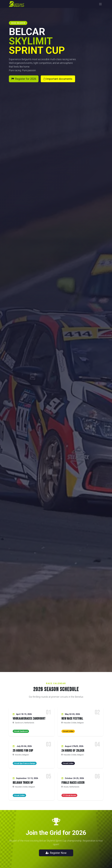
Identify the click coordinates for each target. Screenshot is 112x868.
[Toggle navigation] (100, 4)
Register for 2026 (24, 79)
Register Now (56, 853)
